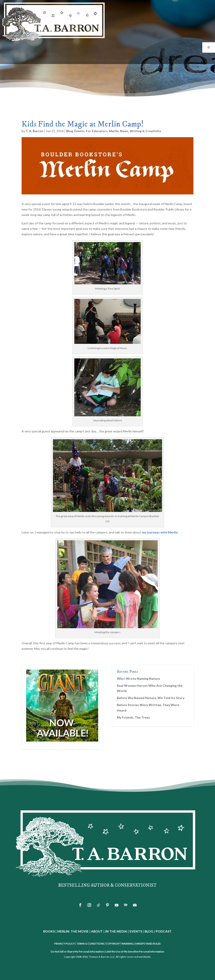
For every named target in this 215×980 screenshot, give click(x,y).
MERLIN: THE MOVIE (73, 931)
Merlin (114, 131)
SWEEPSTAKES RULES (148, 944)
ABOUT (97, 931)
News (124, 131)
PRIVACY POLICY (65, 944)
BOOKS (49, 931)
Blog (70, 131)
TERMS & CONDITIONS (90, 944)
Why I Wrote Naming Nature (138, 679)
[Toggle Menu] (209, 47)
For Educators (97, 131)
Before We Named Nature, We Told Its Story (151, 698)
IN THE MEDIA (116, 931)
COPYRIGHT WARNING (120, 944)
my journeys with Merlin (160, 532)
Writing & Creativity (145, 131)
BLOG (149, 931)
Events (79, 131)
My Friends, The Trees (133, 717)
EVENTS (136, 931)
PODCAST (164, 931)
